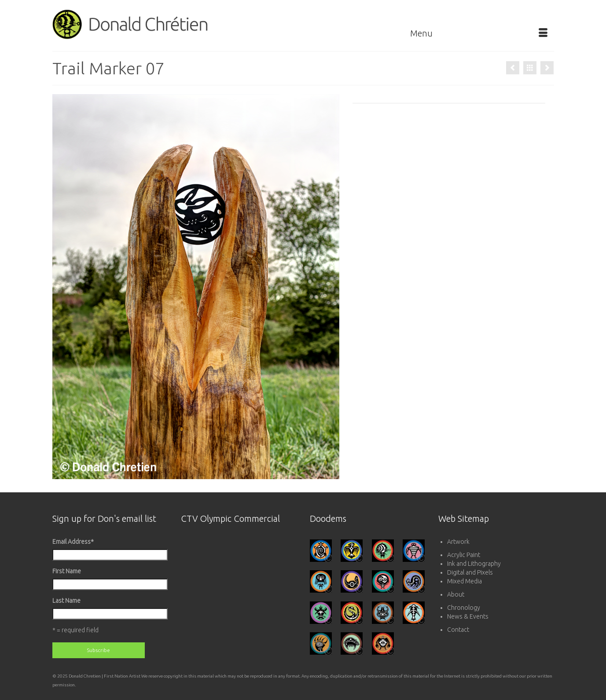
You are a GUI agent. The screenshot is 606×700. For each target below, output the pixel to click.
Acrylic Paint (464, 555)
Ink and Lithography (474, 564)
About (456, 594)
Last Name (66, 601)
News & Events (468, 616)
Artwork (458, 542)
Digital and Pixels (470, 572)
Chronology (464, 608)
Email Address (73, 542)
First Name (67, 571)
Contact (458, 630)
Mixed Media (465, 581)
